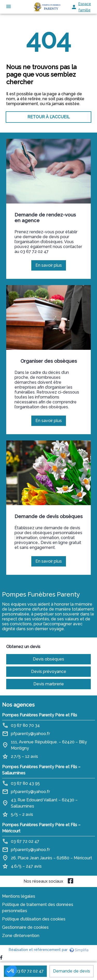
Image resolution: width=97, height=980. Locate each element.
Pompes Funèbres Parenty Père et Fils (40, 715)
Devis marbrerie (49, 684)
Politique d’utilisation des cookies (34, 919)
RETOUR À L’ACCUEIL (49, 117)
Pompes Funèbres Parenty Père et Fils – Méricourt (41, 828)
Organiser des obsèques (49, 361)
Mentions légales (19, 896)
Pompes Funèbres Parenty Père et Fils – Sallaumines (41, 770)
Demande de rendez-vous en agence (45, 217)
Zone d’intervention (21, 936)
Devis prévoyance (49, 672)
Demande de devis (72, 971)
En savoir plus (51, 267)
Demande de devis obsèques (48, 516)
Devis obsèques (48, 659)
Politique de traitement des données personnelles (38, 908)
